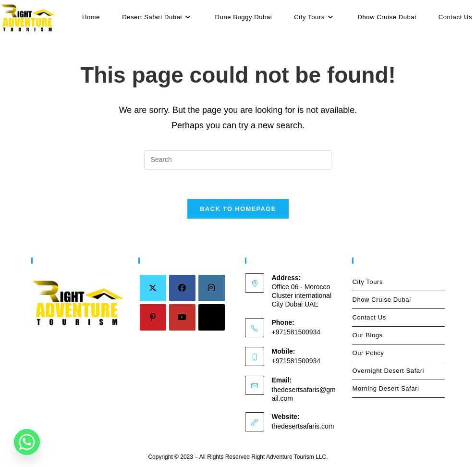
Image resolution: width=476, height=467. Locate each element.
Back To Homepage (238, 209)
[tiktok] (212, 317)
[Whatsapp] (27, 442)
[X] (153, 288)
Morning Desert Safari (385, 388)
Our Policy (368, 353)
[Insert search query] (238, 160)
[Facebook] (182, 288)
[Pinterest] (153, 317)
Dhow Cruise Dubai (381, 300)
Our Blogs (367, 335)
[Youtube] (182, 317)
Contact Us (369, 317)
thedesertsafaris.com (303, 426)
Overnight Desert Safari (388, 371)
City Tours (398, 282)
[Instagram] (212, 288)
